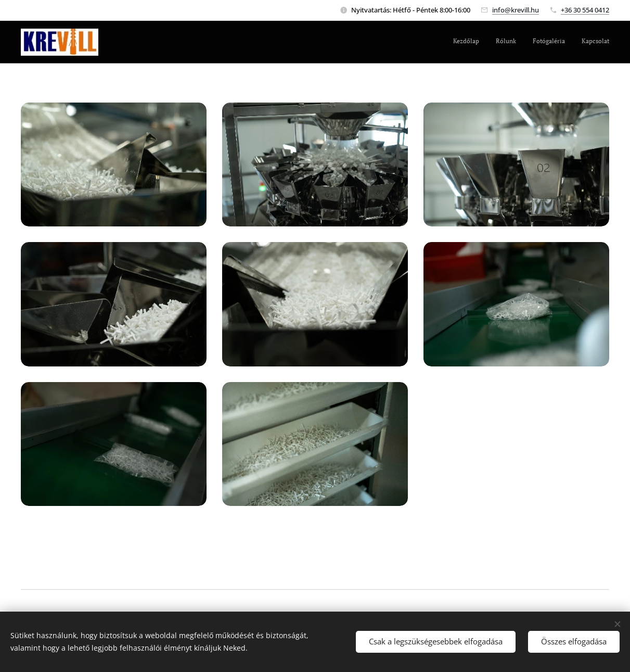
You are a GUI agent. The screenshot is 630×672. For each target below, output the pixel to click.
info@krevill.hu (516, 10)
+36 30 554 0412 (585, 10)
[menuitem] (562, 42)
